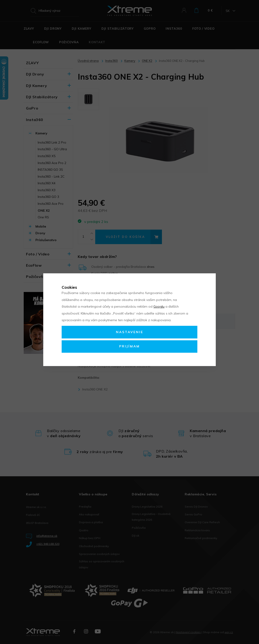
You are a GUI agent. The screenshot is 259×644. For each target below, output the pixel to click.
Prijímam (129, 346)
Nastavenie (130, 332)
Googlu (159, 306)
